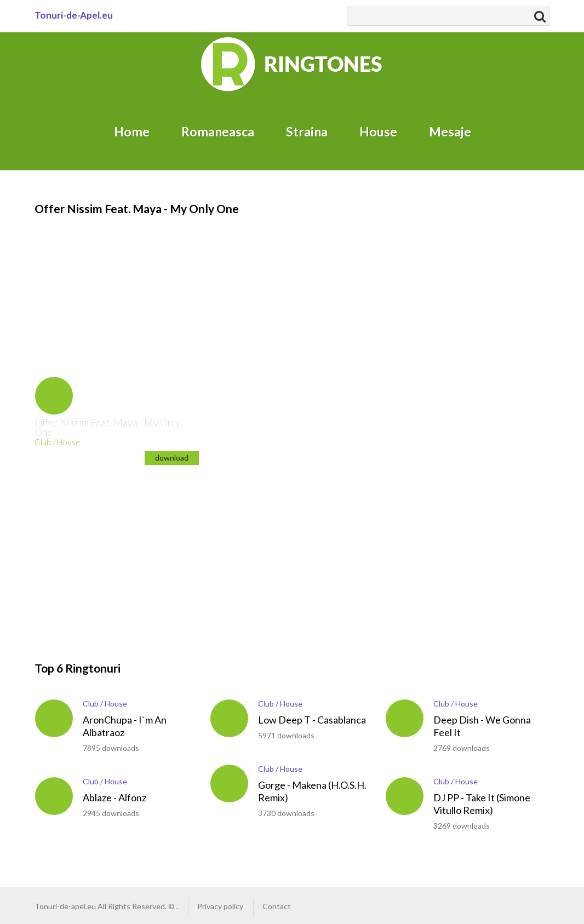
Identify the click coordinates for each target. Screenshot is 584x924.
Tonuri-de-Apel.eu (74, 15)
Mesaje (450, 131)
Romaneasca (218, 131)
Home (132, 131)
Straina (307, 131)
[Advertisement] (106, 285)
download (172, 458)
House (378, 131)
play (54, 396)
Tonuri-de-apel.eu (65, 906)
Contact (277, 906)
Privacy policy (220, 906)
